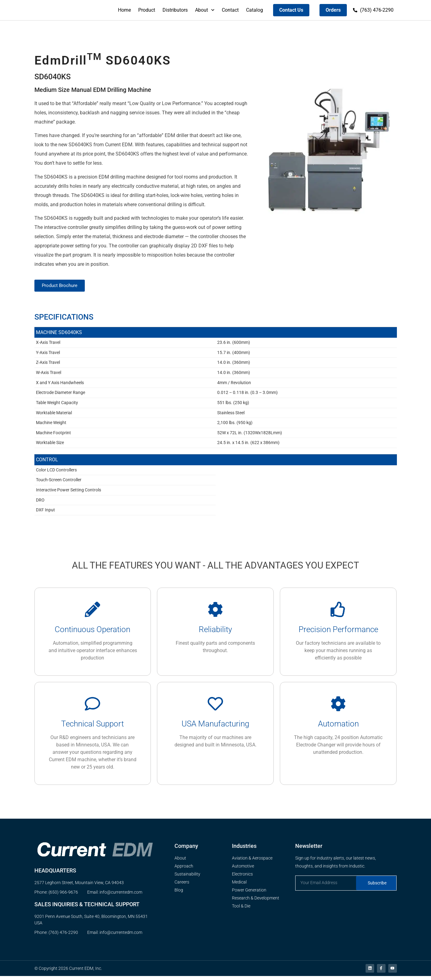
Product (147, 10)
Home (124, 10)
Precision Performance (338, 632)
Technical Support (92, 727)
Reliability (215, 632)
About (205, 10)
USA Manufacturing (215, 727)
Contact (230, 10)
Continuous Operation (92, 632)
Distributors (175, 10)
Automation (338, 727)
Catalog (255, 10)
